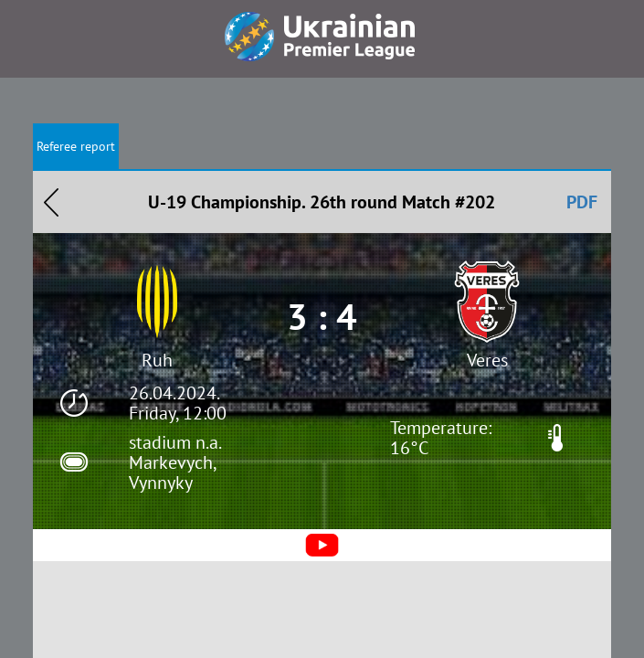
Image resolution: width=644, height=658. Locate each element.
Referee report (76, 146)
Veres (487, 360)
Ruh (157, 360)
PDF (582, 202)
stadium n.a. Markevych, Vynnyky (174, 462)
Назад (51, 202)
